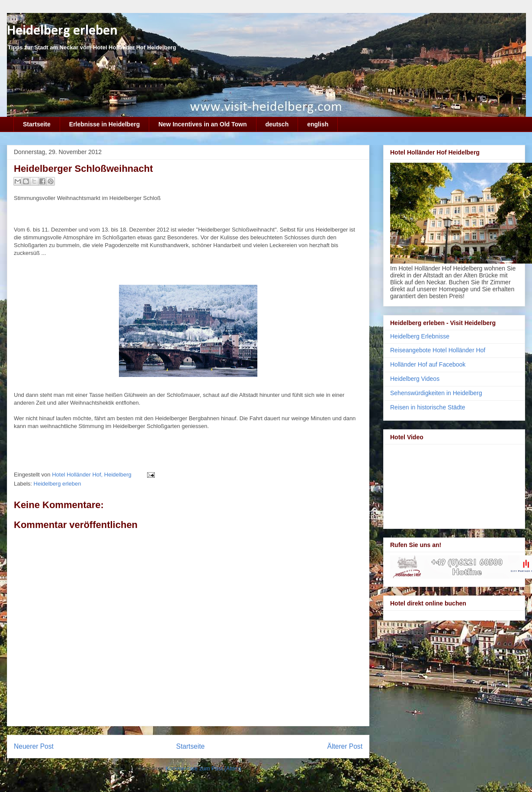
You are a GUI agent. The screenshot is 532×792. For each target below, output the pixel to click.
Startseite (37, 124)
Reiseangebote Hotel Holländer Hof (438, 350)
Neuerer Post (34, 746)
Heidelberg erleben (62, 31)
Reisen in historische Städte (428, 407)
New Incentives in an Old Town (202, 124)
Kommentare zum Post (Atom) (204, 768)
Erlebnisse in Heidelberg (104, 124)
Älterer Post (345, 746)
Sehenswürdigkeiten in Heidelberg (436, 393)
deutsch (277, 124)
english (318, 124)
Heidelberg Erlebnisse (420, 336)
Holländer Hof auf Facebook (428, 364)
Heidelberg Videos (415, 379)
